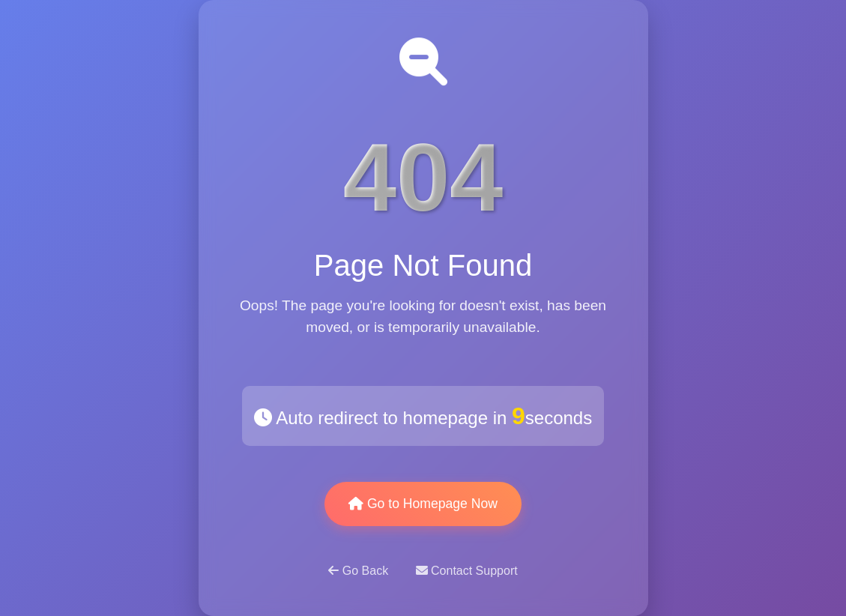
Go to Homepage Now (423, 504)
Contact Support (467, 571)
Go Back (360, 571)
